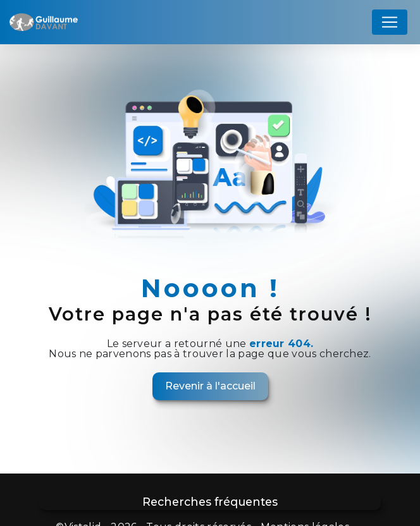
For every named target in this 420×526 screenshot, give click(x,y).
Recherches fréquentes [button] (210, 502)
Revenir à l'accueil (210, 386)
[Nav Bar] (390, 22)
